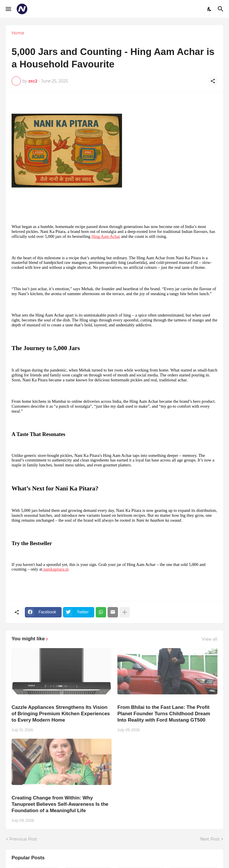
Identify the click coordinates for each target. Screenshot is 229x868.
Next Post (210, 839)
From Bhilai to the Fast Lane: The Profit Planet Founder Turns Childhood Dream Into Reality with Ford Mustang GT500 (164, 714)
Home (18, 33)
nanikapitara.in (55, 569)
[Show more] (125, 612)
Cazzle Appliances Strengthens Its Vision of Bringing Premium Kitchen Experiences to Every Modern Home (61, 714)
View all (210, 639)
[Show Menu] (8, 9)
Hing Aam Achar (106, 236)
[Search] (221, 9)
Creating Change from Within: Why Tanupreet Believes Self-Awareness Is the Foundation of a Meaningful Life (60, 804)
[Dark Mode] (210, 9)
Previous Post (23, 839)
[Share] (213, 81)
